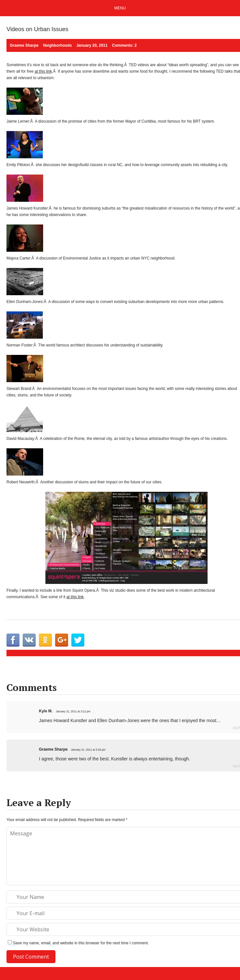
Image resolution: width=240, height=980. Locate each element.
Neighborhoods (58, 45)
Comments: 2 (124, 45)
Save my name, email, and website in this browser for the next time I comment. (81, 943)
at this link (43, 71)
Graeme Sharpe (53, 749)
